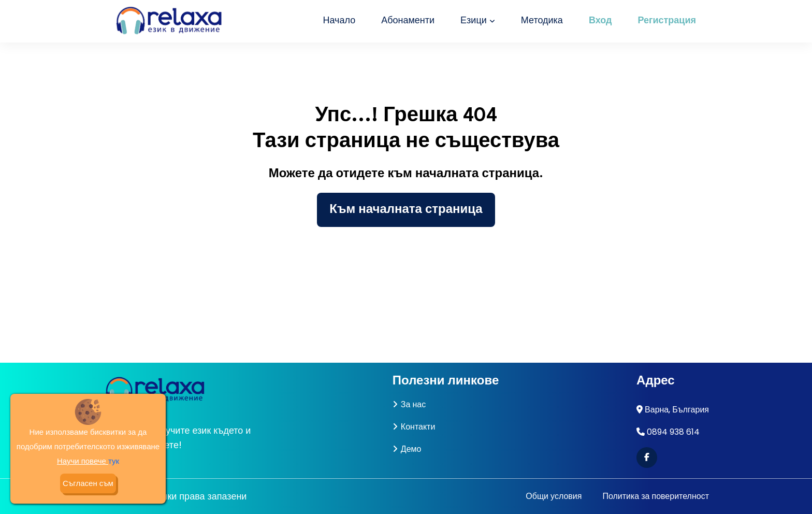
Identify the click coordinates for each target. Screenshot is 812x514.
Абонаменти (408, 21)
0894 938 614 (673, 432)
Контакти (414, 427)
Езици (478, 21)
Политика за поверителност (656, 496)
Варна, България (677, 410)
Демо (407, 449)
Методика (542, 21)
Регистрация (667, 21)
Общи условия (554, 496)
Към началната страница (406, 210)
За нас (409, 404)
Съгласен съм (88, 483)
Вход (600, 21)
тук (114, 461)
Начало (339, 21)
